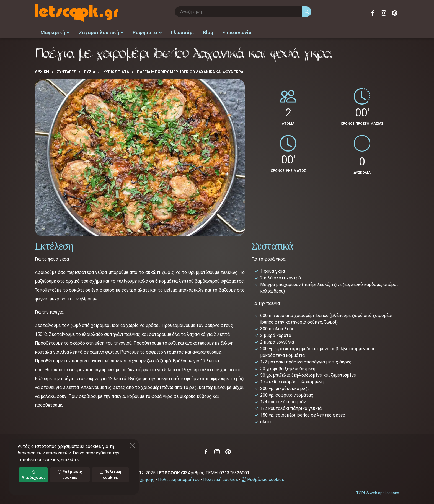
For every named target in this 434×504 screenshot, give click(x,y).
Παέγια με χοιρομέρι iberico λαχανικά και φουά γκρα (190, 71)
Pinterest (395, 13)
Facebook (373, 13)
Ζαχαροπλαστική (101, 32)
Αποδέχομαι (33, 475)
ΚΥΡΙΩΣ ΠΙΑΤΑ (116, 71)
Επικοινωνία (237, 32)
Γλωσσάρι (182, 32)
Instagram (384, 13)
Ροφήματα (147, 32)
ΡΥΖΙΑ (90, 71)
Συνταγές (66, 71)
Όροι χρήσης (142, 478)
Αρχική (42, 71)
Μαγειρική (55, 32)
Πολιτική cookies (221, 478)
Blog (208, 32)
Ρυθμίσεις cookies (263, 478)
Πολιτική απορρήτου (179, 478)
